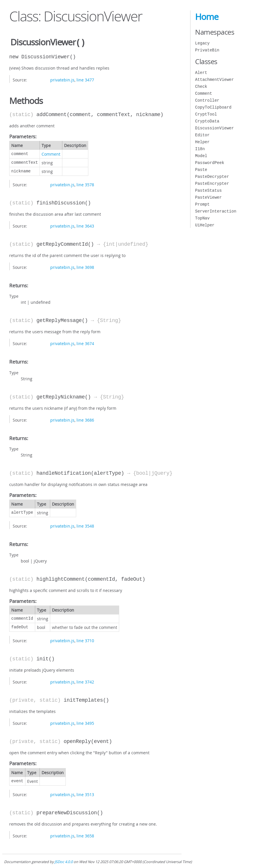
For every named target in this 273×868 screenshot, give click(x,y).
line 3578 (85, 184)
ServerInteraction (216, 211)
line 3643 (85, 225)
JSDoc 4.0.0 (64, 861)
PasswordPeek (210, 163)
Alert (201, 73)
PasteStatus (208, 190)
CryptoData (207, 121)
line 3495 (85, 723)
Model (201, 156)
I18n (200, 149)
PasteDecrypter (212, 177)
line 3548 (85, 525)
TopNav (202, 218)
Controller (207, 100)
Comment (51, 153)
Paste (201, 170)
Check (201, 86)
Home (207, 17)
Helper (202, 142)
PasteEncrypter (212, 184)
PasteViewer (208, 197)
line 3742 (85, 681)
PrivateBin (207, 50)
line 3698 (85, 267)
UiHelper (205, 225)
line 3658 (85, 835)
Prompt (202, 204)
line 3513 (85, 794)
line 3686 (85, 419)
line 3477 (85, 79)
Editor (202, 135)
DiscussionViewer (214, 128)
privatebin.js (62, 79)
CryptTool (206, 114)
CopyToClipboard (213, 107)
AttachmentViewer (214, 80)
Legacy (202, 43)
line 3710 (85, 640)
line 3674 (85, 343)
